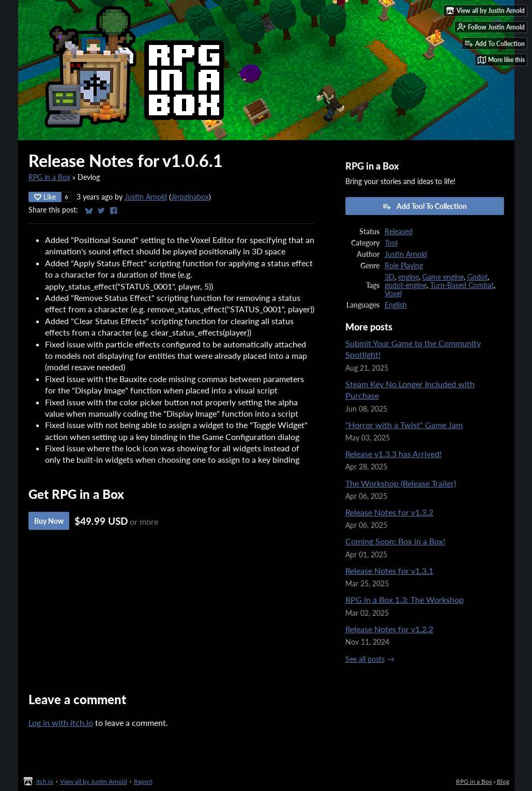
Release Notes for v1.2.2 (389, 629)
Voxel (393, 294)
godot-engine (406, 285)
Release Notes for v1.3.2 (389, 512)
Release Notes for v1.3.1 (389, 571)
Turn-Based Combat (462, 285)
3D (390, 277)
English (396, 305)
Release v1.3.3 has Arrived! (393, 454)
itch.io (45, 781)
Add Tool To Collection (424, 206)
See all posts (365, 659)
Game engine (443, 277)
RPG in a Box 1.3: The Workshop (405, 599)
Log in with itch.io (61, 722)
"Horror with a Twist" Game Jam (404, 425)
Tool (391, 243)
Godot (477, 277)
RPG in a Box (49, 177)
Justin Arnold (146, 197)
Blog (503, 781)
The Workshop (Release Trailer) (401, 483)
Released (399, 232)
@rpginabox (190, 197)
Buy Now (49, 521)
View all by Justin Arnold (94, 781)
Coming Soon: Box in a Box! (395, 541)
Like (45, 197)
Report (143, 781)
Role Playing (404, 266)
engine (408, 277)
